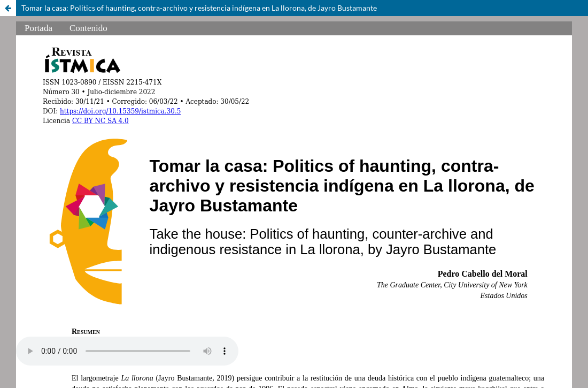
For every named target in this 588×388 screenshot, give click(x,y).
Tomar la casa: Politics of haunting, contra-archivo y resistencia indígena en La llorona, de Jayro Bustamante (199, 8)
